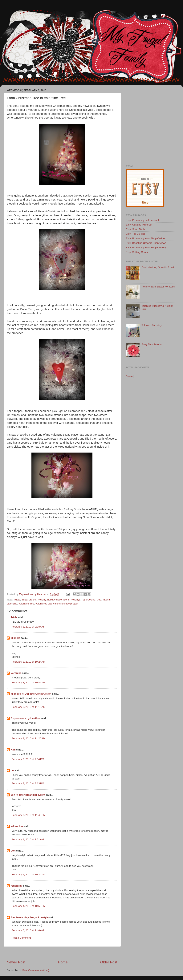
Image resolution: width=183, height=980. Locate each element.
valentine (12, 604)
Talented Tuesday (152, 325)
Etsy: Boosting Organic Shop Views (146, 243)
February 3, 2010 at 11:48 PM (28, 815)
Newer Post (16, 962)
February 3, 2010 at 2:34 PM (28, 759)
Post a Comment (21, 938)
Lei (13, 770)
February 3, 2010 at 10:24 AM (28, 662)
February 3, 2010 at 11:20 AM (28, 738)
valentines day (44, 604)
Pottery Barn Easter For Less (158, 287)
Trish (14, 617)
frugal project (29, 600)
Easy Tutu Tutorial (152, 344)
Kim (13, 750)
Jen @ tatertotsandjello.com (28, 795)
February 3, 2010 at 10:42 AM (28, 683)
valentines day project (66, 604)
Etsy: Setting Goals (137, 252)
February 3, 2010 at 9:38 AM (28, 627)
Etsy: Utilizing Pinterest (139, 225)
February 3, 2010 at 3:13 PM (28, 783)
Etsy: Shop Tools (135, 229)
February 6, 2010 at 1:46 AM (28, 930)
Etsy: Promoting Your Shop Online (145, 238)
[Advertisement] (36, 123)
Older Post (109, 962)
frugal (17, 600)
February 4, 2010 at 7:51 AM (28, 839)
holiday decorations (58, 600)
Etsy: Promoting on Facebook (143, 220)
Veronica (16, 673)
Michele (15, 638)
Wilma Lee (17, 826)
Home (63, 962)
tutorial (107, 600)
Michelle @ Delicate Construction (31, 694)
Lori (13, 851)
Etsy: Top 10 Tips (136, 234)
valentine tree (26, 604)
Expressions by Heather (25, 718)
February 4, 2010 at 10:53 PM (28, 906)
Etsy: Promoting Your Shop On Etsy (146, 248)
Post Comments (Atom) (36, 970)
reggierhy (17, 886)
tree (99, 600)
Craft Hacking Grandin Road (158, 267)
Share (129, 376)
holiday (42, 600)
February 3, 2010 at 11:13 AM (28, 707)
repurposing (89, 600)
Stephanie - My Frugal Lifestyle (30, 917)
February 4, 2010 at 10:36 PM (28, 874)
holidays (76, 600)
